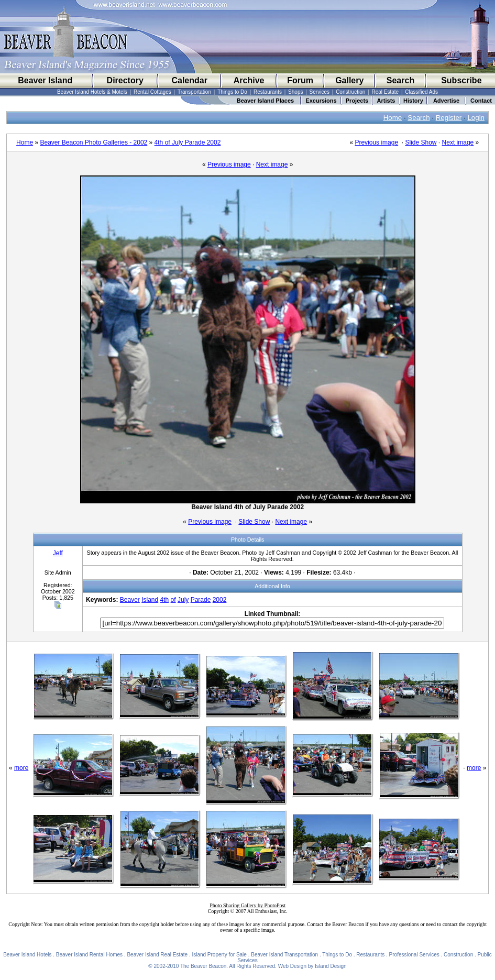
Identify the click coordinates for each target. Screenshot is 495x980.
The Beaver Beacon (203, 966)
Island (150, 600)
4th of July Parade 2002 (188, 142)
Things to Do (232, 92)
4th (165, 600)
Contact (481, 101)
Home (393, 118)
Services (320, 92)
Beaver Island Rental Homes (89, 955)
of (173, 600)
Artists (386, 101)
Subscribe (461, 80)
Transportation (194, 92)
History (413, 101)
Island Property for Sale (219, 955)
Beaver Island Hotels (27, 955)
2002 (220, 600)
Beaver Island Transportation (284, 955)
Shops (295, 92)
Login (476, 118)
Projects (357, 101)
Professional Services (414, 955)
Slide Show (421, 142)
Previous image (376, 142)
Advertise (446, 101)
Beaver (130, 600)
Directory (125, 80)
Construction (350, 92)
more (21, 768)
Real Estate (385, 92)
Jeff (58, 553)
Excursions (321, 101)
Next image (458, 142)
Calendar (189, 80)
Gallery (349, 80)
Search (400, 80)
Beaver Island (45, 80)
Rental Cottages (152, 92)
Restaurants (268, 92)
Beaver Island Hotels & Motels (92, 92)
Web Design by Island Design (312, 966)
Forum (300, 80)
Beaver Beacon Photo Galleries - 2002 (93, 142)
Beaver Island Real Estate (157, 955)
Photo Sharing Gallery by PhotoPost (247, 905)
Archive (249, 80)
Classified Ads (421, 92)
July (183, 600)
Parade (201, 600)
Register (449, 118)
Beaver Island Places (265, 101)
